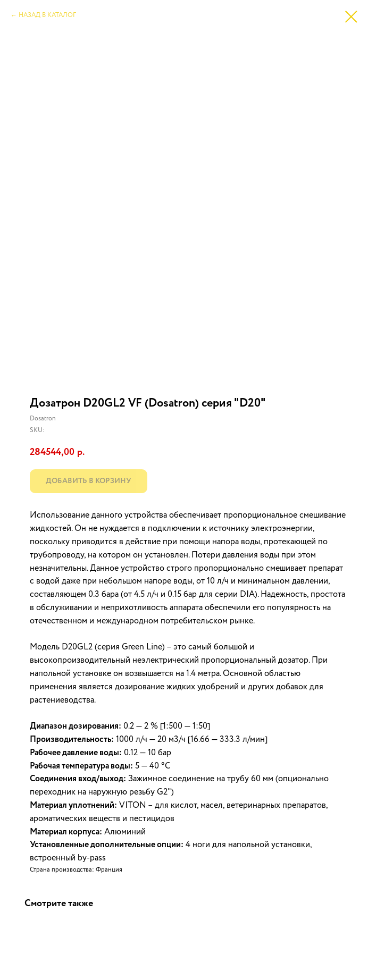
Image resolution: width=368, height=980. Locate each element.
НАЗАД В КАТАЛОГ (47, 15)
